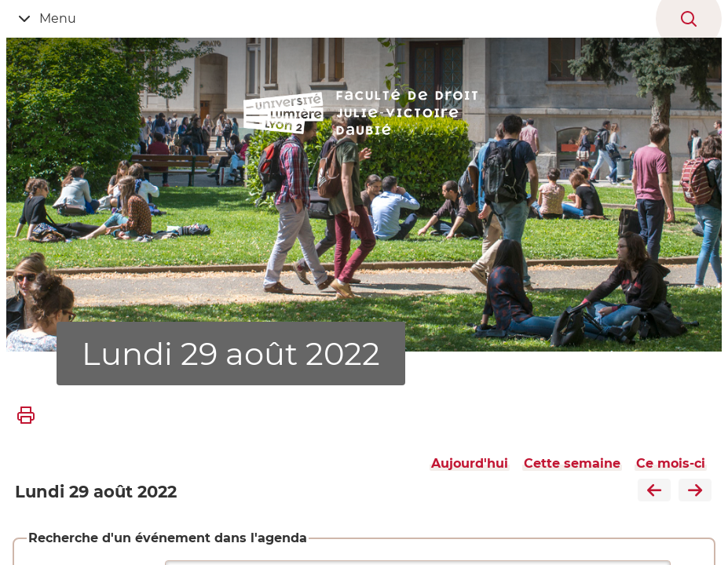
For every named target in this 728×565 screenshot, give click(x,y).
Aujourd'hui (470, 463)
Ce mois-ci (671, 463)
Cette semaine (572, 463)
